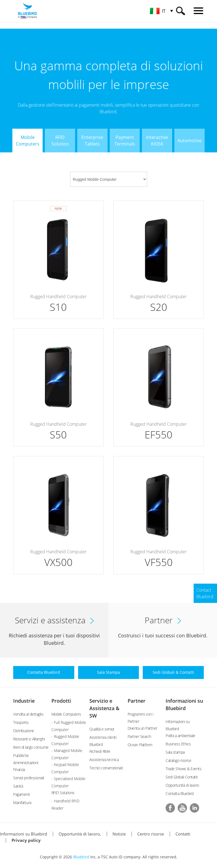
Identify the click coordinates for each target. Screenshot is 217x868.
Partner (137, 701)
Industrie (24, 701)
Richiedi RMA (100, 751)
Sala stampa (175, 752)
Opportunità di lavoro (182, 785)
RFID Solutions (63, 793)
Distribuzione (24, 731)
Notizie (119, 834)
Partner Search (139, 736)
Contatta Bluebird (180, 793)
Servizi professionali (29, 778)
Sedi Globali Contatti (182, 777)
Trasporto (21, 722)
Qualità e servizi (102, 729)
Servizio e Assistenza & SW (104, 708)
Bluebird (81, 857)
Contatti (183, 834)
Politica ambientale (180, 736)
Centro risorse (151, 834)
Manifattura (22, 803)
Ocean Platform (140, 745)
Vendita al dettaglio (28, 714)
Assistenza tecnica (104, 760)
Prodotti (61, 701)
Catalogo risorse (178, 760)
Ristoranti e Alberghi (29, 739)
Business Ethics (178, 744)
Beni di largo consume (31, 747)
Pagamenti (22, 794)
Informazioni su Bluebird (24, 834)
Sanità (18, 786)
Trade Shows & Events (183, 769)
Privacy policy (26, 840)
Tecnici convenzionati (106, 768)
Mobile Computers (66, 714)
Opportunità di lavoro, (80, 834)
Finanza (19, 769)
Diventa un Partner (142, 728)
